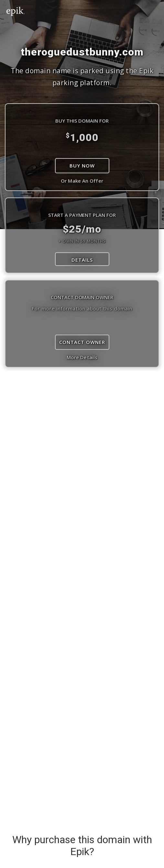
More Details (82, 357)
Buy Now (82, 166)
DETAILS (82, 260)
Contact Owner (82, 342)
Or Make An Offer (82, 181)
